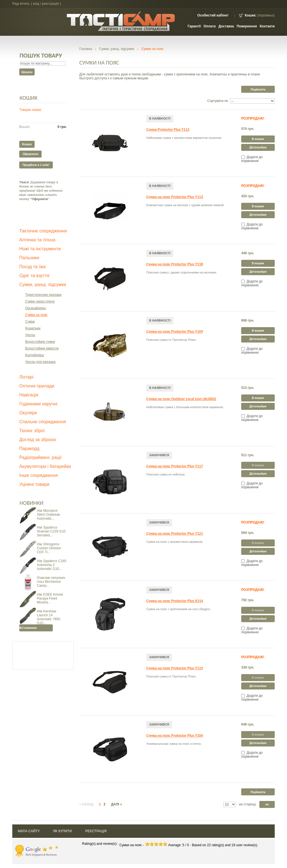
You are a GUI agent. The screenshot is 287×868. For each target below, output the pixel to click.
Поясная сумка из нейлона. (166, 474)
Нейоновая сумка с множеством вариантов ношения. (184, 138)
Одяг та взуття (34, 276)
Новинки (32, 503)
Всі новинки (28, 628)
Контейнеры (35, 355)
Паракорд (29, 449)
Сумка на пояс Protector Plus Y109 (175, 331)
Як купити (62, 831)
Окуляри (28, 413)
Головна (86, 49)
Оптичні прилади (37, 386)
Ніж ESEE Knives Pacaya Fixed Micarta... (50, 598)
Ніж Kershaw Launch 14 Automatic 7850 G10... (48, 617)
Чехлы (30, 335)
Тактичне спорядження (43, 231)
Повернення (247, 26)
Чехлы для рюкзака (40, 362)
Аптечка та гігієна (37, 240)
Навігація (29, 395)
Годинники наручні (38, 404)
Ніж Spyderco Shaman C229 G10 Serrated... (51, 531)
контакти (267, 26)
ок (267, 804)
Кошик (29, 98)
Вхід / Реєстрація (46, 4)
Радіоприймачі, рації (40, 457)
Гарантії (194, 26)
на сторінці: (248, 804)
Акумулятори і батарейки (45, 466)
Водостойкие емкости (42, 348)
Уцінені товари (34, 484)
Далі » (117, 804)
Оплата (210, 26)
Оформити (30, 154)
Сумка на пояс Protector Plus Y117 (175, 466)
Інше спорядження (39, 475)
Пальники (29, 258)
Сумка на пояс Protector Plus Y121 (175, 533)
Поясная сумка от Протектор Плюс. (172, 340)
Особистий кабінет (213, 15)
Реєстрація (96, 831)
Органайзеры (35, 308)
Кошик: (251, 15)
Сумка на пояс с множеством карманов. (175, 542)
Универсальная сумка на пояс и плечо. (174, 744)
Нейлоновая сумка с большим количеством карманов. (185, 407)
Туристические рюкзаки (43, 295)
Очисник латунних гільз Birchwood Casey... (51, 582)
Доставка (226, 26)
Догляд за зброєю (38, 440)
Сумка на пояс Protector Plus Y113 (175, 197)
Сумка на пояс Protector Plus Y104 (175, 735)
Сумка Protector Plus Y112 (168, 129)
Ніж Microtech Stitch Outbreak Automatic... (48, 515)
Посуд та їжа (32, 267)
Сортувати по (218, 101)
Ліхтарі (26, 377)
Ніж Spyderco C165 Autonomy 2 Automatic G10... (52, 565)
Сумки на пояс (36, 315)
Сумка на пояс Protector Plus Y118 (175, 264)
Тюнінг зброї (32, 431)
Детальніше (258, 147)
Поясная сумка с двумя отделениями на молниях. (182, 272)
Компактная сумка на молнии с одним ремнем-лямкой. (185, 205)
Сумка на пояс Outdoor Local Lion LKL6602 (181, 399)
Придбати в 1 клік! (36, 165)
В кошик (258, 139)
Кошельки (33, 328)
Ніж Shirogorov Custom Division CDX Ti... (49, 548)
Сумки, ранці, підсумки (43, 285)
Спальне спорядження (43, 422)
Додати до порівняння (252, 159)
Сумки (30, 322)
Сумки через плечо (40, 301)
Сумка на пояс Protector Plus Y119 (175, 668)
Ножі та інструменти (40, 249)
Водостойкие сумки (40, 342)
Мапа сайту (29, 831)
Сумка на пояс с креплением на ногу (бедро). (179, 609)
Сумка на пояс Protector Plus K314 (175, 601)
